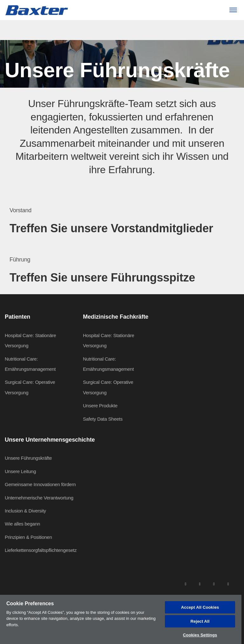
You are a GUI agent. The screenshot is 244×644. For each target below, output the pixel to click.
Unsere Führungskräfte (28, 458)
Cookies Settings (200, 635)
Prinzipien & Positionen (28, 537)
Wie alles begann (22, 524)
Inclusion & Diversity (25, 511)
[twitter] (214, 584)
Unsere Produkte (100, 406)
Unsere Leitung (20, 471)
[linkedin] (186, 584)
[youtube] (228, 584)
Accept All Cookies (200, 607)
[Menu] (233, 10)
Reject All (200, 621)
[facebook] (200, 584)
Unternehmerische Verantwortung (39, 498)
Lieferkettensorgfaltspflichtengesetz (41, 550)
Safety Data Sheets (103, 419)
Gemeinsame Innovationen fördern (40, 484)
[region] (121, 619)
